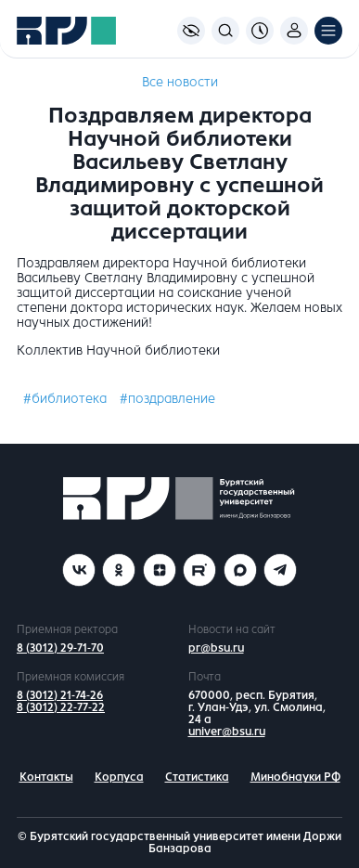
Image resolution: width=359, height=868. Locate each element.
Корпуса (119, 777)
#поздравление (167, 399)
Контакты (46, 777)
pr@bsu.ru (216, 648)
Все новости (180, 82)
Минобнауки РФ (295, 777)
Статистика (197, 777)
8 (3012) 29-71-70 (60, 648)
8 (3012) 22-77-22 (61, 707)
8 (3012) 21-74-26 (60, 695)
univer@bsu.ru (227, 732)
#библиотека (65, 399)
